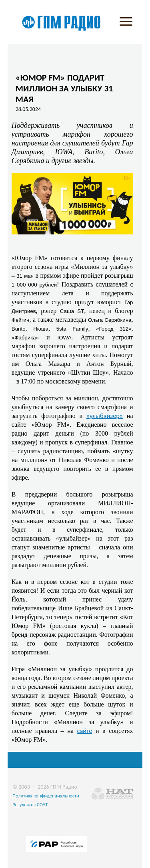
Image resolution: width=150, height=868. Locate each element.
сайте (85, 731)
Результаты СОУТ (30, 804)
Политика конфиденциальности (46, 796)
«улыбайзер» (105, 416)
